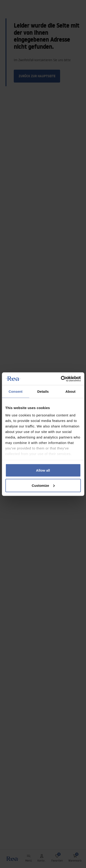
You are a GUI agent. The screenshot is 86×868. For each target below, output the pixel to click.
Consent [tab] (15, 391)
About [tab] (70, 391)
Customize (43, 485)
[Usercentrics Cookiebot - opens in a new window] (61, 379)
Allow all (43, 470)
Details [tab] (43, 391)
